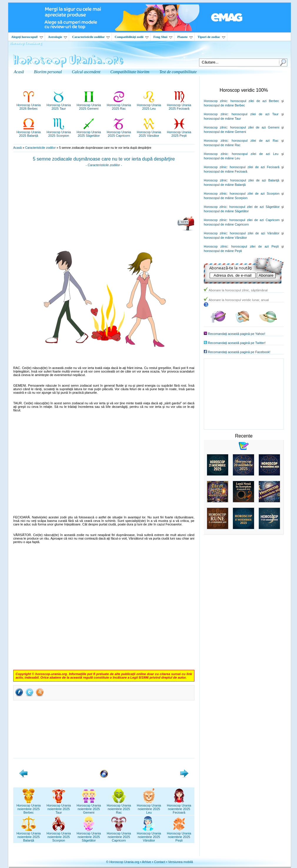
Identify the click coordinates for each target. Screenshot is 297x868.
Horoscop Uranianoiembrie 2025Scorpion (59, 835)
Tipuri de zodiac (211, 37)
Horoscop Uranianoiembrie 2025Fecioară (179, 807)
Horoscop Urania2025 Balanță (29, 132)
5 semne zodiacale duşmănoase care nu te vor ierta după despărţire (104, 159)
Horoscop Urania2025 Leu (149, 105)
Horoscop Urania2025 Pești (179, 132)
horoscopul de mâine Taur (222, 118)
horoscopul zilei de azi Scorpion (255, 193)
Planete (185, 37)
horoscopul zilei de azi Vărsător (255, 233)
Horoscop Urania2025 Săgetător (89, 132)
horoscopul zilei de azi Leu (255, 154)
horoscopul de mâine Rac (222, 145)
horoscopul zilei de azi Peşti (255, 246)
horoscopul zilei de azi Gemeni (255, 127)
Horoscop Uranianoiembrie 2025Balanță (29, 835)
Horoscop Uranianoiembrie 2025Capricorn (119, 835)
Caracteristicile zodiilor (91, 37)
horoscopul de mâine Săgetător (226, 211)
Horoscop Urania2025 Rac (119, 105)
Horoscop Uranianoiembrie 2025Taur (59, 807)
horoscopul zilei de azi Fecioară (255, 167)
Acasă (17, 148)
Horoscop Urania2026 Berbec (29, 105)
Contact (160, 862)
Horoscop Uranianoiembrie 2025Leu (149, 807)
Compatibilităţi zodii (131, 37)
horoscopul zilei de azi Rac (255, 141)
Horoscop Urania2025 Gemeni (89, 105)
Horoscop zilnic (215, 101)
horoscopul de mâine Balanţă (225, 185)
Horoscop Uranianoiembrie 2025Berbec (29, 807)
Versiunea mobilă (181, 862)
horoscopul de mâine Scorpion (226, 198)
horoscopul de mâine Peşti (223, 251)
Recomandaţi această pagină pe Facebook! (239, 352)
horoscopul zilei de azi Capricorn (255, 220)
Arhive (147, 862)
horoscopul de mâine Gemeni (225, 132)
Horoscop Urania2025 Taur (59, 105)
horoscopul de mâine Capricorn (226, 224)
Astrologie (57, 37)
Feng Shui (163, 37)
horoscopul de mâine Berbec (224, 105)
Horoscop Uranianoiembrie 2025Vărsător (149, 835)
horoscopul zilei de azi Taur (255, 114)
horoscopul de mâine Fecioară (226, 171)
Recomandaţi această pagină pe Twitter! (237, 343)
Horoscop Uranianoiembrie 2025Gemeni (89, 807)
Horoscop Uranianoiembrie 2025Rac (119, 807)
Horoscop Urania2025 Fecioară (179, 105)
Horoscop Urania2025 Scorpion (59, 132)
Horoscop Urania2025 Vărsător (149, 132)
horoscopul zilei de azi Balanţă (255, 180)
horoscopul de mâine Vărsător (225, 238)
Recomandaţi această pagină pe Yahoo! (237, 334)
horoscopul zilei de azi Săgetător (255, 207)
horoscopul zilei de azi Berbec (255, 101)
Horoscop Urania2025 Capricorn (119, 132)
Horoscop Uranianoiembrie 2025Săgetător (89, 835)
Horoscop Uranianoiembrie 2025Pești (179, 835)
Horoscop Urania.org (26, 43)
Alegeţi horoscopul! (27, 37)
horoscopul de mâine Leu (222, 158)
